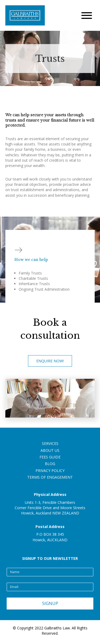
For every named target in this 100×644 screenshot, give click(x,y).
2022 (39, 628)
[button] (87, 16)
